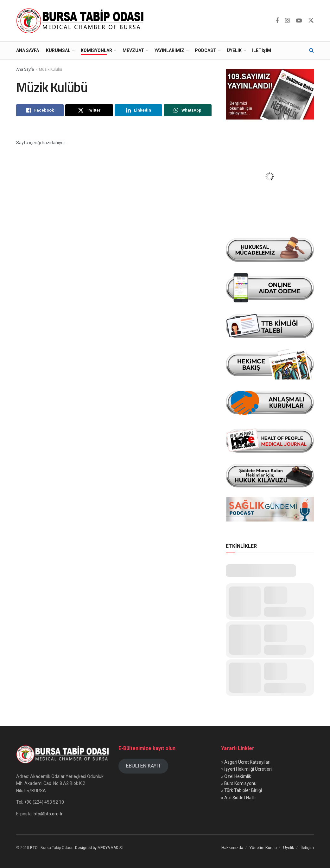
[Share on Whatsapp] (187, 110)
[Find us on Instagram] (287, 21)
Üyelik (234, 50)
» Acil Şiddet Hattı (238, 798)
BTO (34, 848)
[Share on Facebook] (40, 110)
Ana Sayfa (28, 50)
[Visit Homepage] (81, 21)
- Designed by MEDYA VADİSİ (98, 848)
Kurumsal (58, 50)
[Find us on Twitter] (311, 21)
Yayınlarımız (169, 50)
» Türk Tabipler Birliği (241, 790)
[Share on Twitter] (89, 110)
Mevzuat (133, 50)
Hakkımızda (232, 848)
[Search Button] (311, 50)
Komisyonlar (96, 50)
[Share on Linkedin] (138, 110)
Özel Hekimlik (238, 776)
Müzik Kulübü (51, 69)
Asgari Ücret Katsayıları (247, 762)
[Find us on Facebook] (277, 21)
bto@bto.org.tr (48, 814)
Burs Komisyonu (240, 783)
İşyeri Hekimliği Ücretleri (248, 769)
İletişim (262, 50)
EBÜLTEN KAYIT (143, 766)
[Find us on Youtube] (299, 21)
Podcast (206, 50)
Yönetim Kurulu (263, 848)
